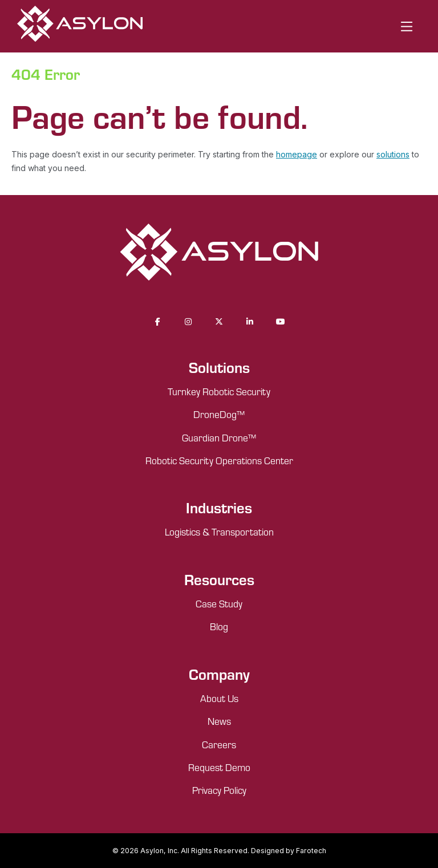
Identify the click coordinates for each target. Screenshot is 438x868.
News (219, 721)
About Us (219, 698)
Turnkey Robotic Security (219, 391)
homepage (297, 154)
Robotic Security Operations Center (219, 460)
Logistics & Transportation (219, 532)
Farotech (311, 851)
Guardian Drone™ (219, 437)
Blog (219, 626)
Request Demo (219, 767)
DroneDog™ (219, 414)
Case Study (219, 603)
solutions (393, 154)
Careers (219, 744)
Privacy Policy (219, 790)
